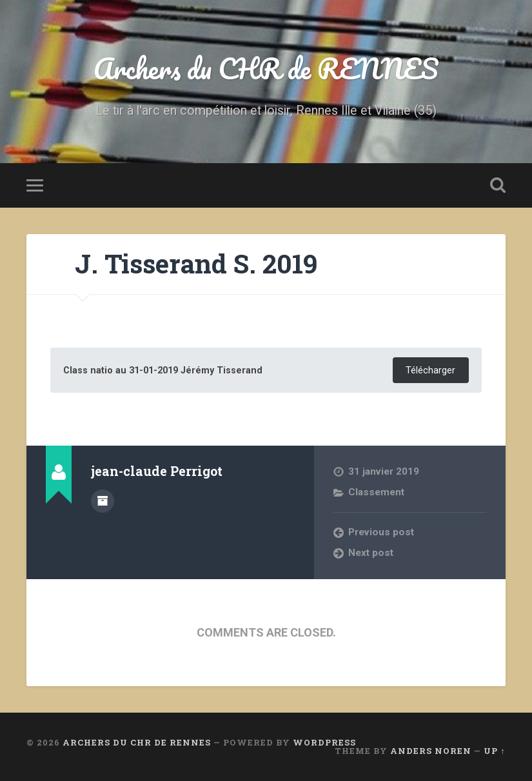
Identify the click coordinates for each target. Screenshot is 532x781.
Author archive (103, 501)
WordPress (324, 742)
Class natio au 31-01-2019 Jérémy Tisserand (163, 371)
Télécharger (430, 371)
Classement (376, 492)
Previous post (381, 532)
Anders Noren (431, 751)
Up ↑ (494, 751)
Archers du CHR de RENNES (266, 68)
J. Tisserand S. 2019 (196, 263)
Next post (371, 553)
